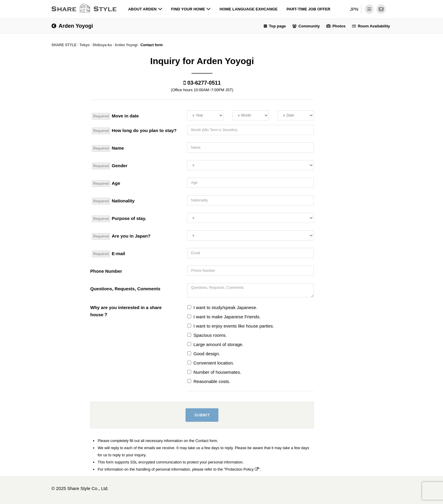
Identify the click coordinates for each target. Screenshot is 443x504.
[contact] (381, 9)
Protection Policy (242, 469)
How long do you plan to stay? (134, 131)
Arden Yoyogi (72, 26)
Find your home (191, 9)
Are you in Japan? (121, 236)
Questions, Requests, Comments (125, 289)
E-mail (108, 254)
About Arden (145, 9)
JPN (354, 9)
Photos (339, 26)
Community (309, 26)
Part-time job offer (308, 9)
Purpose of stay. (119, 219)
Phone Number (106, 271)
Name (108, 148)
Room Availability (374, 26)
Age (106, 184)
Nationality (113, 201)
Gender (110, 166)
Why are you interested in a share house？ (126, 311)
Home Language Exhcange (248, 9)
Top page (277, 26)
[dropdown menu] (369, 9)
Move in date (115, 116)
